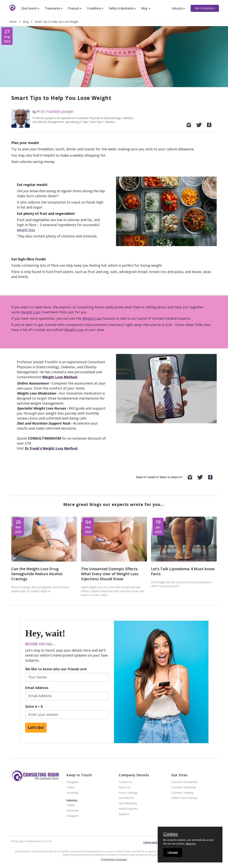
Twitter (71, 787)
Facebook (72, 793)
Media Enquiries (128, 809)
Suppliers (124, 814)
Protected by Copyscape (114, 859)
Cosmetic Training (182, 793)
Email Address (37, 688)
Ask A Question (205, 8)
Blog (146, 8)
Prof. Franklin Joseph (55, 111)
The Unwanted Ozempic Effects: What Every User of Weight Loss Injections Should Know (110, 574)
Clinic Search (30, 8)
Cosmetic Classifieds (184, 787)
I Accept (173, 852)
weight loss (26, 230)
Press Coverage (128, 793)
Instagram (73, 782)
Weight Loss (31, 312)
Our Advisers (126, 798)
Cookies (171, 834)
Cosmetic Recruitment (185, 782)
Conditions (95, 8)
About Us (124, 787)
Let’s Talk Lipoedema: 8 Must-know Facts (183, 571)
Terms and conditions (157, 842)
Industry (178, 8)
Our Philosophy (128, 803)
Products (75, 8)
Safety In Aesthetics (122, 8)
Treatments (54, 8)
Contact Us (125, 782)
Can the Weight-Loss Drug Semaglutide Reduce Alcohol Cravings (37, 574)
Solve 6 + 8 (34, 706)
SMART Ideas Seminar (185, 798)
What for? (191, 844)
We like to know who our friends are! (56, 669)
